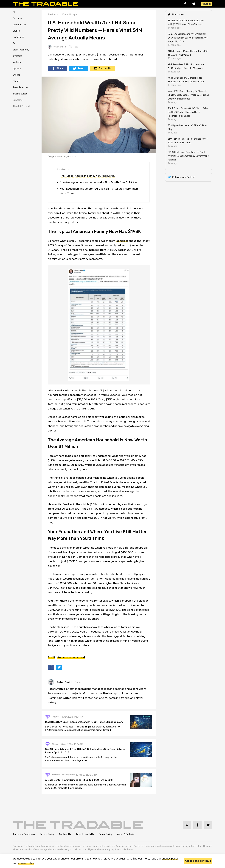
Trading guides (20, 94)
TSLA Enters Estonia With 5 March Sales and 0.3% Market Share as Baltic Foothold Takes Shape (188, 112)
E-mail (78, 682)
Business (17, 18)
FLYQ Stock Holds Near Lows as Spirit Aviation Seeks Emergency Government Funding (188, 156)
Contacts (18, 100)
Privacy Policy (47, 834)
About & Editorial (21, 106)
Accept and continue (198, 861)
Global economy (21, 50)
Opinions (17, 69)
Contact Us (65, 834)
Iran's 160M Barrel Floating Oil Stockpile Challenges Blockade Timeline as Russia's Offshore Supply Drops (189, 95)
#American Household (71, 657)
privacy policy (170, 859)
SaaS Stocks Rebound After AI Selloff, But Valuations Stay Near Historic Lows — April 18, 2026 (85, 751)
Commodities (20, 25)
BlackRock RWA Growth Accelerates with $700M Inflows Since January (84, 722)
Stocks (16, 75)
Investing (17, 56)
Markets (17, 62)
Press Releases (20, 87)
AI (14, 12)
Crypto (16, 31)
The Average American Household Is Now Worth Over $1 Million (99, 182)
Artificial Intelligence (63, 775)
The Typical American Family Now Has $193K (88, 176)
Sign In (207, 4)
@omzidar (122, 241)
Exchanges (18, 37)
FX (14, 43)
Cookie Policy (105, 834)
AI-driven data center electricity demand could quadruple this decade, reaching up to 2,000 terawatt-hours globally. (86, 786)
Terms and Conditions (24, 834)
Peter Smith (57, 47)
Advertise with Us (85, 834)
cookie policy (26, 863)
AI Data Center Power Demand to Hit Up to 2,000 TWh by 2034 (80, 780)
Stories (16, 81)
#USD (51, 657)
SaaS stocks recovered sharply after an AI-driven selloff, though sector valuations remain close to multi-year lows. (81, 759)
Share (60, 68)
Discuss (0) (105, 68)
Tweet (81, 68)
